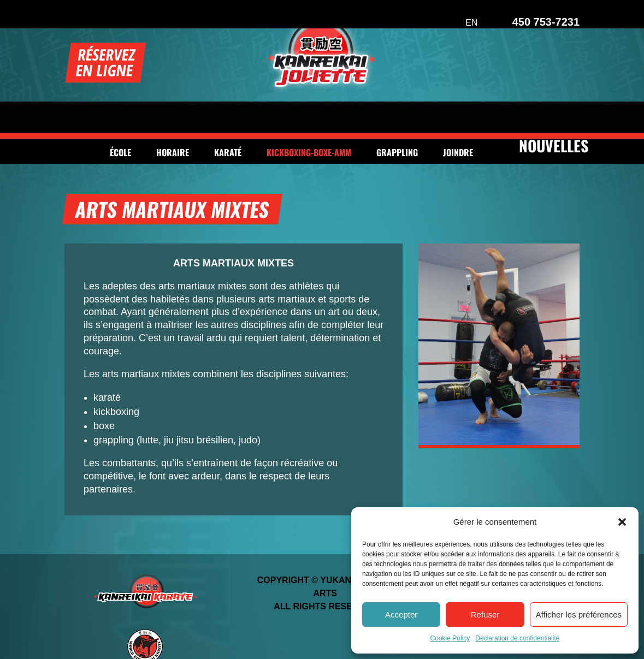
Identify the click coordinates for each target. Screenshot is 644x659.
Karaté (228, 118)
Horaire (173, 118)
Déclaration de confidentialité (517, 638)
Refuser (485, 615)
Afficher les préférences (579, 615)
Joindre (458, 118)
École (120, 118)
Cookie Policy (450, 638)
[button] (622, 522)
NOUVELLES (554, 110)
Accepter (401, 615)
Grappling (397, 118)
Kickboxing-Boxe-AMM (309, 118)
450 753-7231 (546, 22)
